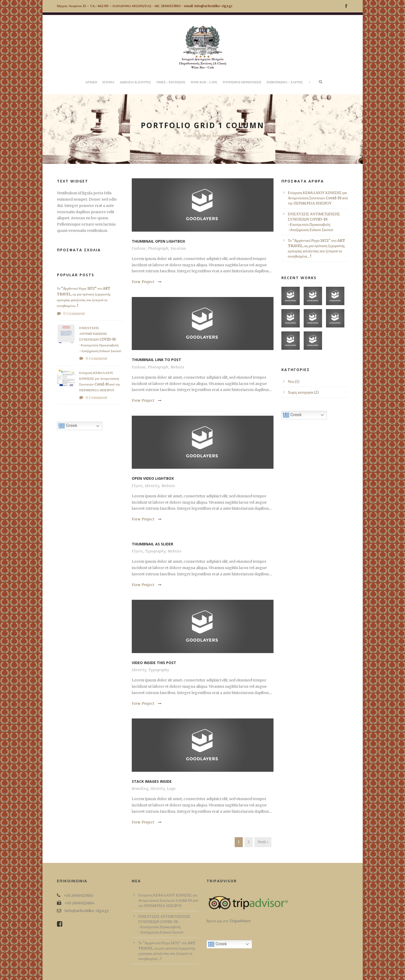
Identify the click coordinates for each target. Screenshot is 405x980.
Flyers (137, 486)
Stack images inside (152, 781)
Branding (140, 789)
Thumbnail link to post (156, 360)
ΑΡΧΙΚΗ (91, 82)
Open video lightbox (153, 478)
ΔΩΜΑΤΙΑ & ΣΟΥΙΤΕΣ (135, 82)
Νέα (291, 382)
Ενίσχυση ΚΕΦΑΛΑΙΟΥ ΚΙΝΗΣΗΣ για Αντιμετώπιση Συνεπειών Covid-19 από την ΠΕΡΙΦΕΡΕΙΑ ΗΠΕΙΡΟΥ (318, 198)
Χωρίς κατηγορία (301, 392)
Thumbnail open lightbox (158, 241)
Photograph (158, 249)
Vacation (178, 249)
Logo (171, 789)
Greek (68, 426)
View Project (147, 282)
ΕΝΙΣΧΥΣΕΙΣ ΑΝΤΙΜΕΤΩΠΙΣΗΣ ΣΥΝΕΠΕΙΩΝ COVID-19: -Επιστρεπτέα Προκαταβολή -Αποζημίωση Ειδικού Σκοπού (100, 339)
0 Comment (74, 314)
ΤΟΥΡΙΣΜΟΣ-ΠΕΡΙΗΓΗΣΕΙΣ (242, 82)
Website (178, 367)
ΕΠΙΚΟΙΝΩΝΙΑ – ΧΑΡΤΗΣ (285, 82)
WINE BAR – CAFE (204, 82)
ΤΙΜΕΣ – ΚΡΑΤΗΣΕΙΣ (171, 82)
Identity (152, 486)
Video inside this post (154, 663)
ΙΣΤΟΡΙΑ (108, 82)
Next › (263, 842)
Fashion (139, 249)
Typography (155, 551)
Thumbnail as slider (152, 544)
